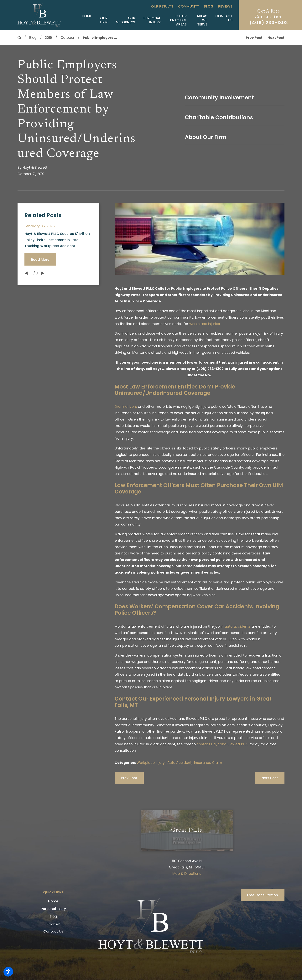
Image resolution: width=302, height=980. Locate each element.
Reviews (225, 6)
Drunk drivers (126, 407)
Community (189, 6)
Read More (40, 259)
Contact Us (53, 931)
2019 (48, 38)
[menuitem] (87, 20)
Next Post (270, 778)
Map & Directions (187, 874)
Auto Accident (179, 763)
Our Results (162, 6)
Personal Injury (53, 909)
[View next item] (43, 273)
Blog (208, 6)
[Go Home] (21, 38)
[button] (8, 972)
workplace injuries (205, 324)
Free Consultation (263, 895)
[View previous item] (26, 273)
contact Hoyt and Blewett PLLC (223, 744)
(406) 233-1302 (269, 23)
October (68, 38)
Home (53, 901)
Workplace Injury (151, 763)
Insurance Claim (208, 763)
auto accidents (238, 626)
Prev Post (129, 778)
